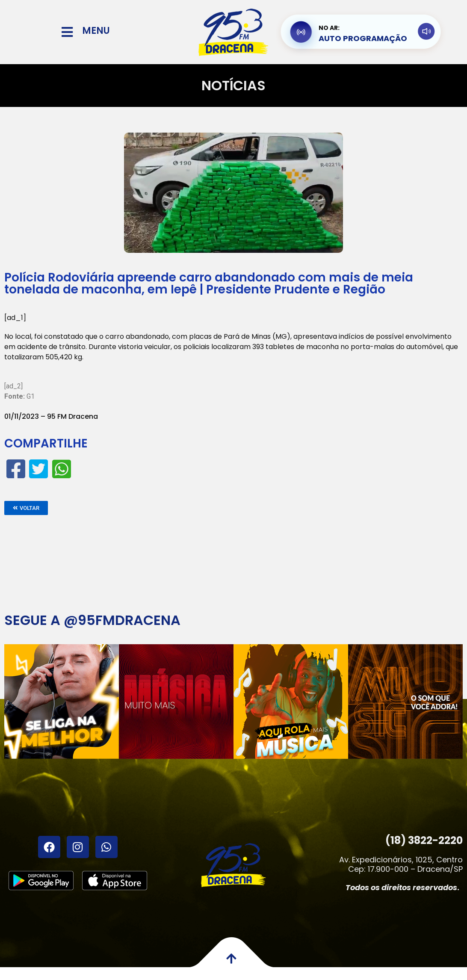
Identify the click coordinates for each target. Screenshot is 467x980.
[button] (26, 508)
